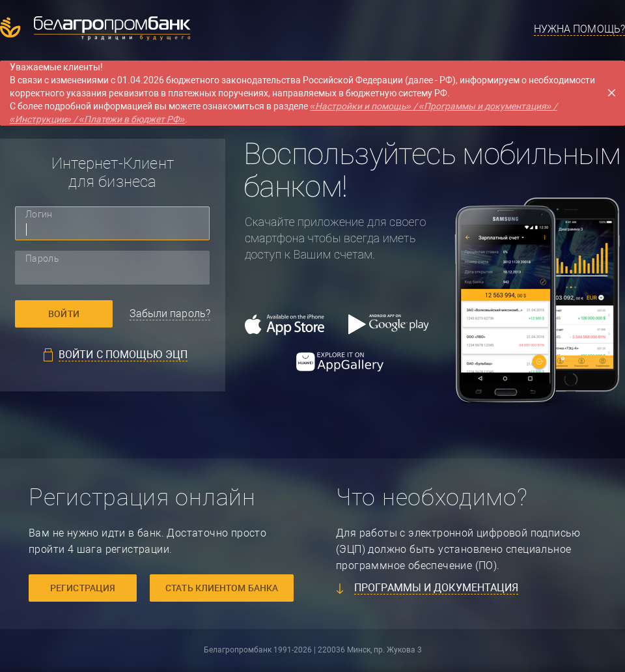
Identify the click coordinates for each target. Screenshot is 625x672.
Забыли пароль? (170, 314)
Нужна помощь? (579, 29)
